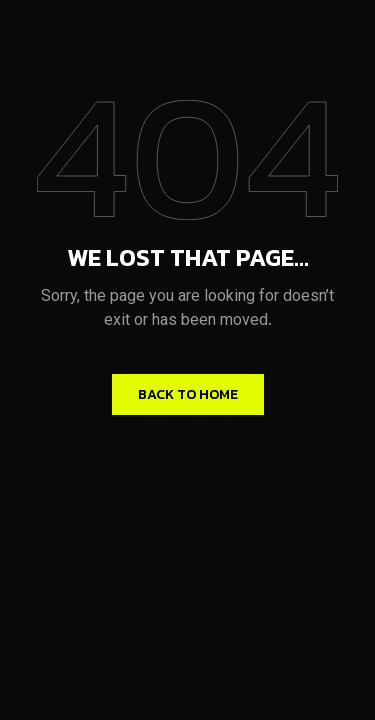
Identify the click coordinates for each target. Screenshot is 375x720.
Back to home (188, 394)
